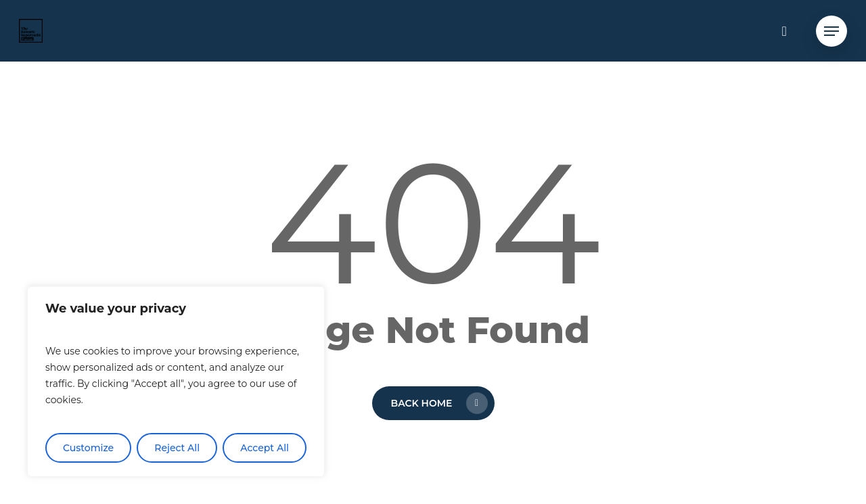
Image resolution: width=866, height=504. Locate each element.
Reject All (177, 448)
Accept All (265, 448)
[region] (176, 382)
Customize (88, 448)
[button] (831, 31)
